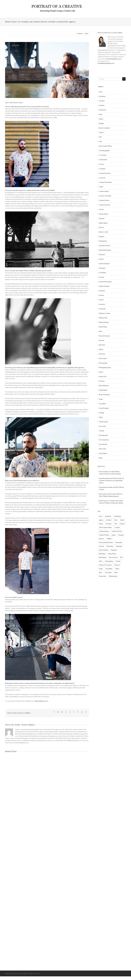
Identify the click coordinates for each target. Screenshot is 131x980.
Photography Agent (105, 368)
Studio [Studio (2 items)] (117, 569)
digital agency (103, 223)
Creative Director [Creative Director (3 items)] (117, 531)
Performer (102, 354)
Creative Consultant (105, 196)
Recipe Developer (104, 395)
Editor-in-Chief (104, 232)
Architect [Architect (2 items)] (109, 520)
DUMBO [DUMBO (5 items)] (109, 539)
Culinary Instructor (105, 205)
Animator (102, 101)
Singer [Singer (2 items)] (101, 569)
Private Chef (103, 377)
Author (101, 119)
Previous (80, 34)
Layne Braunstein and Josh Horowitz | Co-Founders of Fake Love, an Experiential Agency (112, 481)
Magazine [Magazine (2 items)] (114, 550)
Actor (101, 92)
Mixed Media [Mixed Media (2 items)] (112, 554)
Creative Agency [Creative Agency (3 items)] (104, 531)
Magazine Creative (105, 313)
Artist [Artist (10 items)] (116, 520)
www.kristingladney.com (114, 59)
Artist (101, 114)
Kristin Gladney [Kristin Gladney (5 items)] (104, 550)
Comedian (102, 169)
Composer (102, 178)
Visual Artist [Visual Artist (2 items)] (103, 576)
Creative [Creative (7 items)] (117, 528)
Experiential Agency (105, 250)
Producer (102, 381)
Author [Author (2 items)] (101, 524)
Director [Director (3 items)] (101, 539)
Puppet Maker (103, 390)
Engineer (102, 237)
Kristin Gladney (28, 725)
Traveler (102, 431)
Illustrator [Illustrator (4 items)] (119, 546)
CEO (100, 137)
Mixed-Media (103, 327)
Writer (101, 458)
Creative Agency (104, 191)
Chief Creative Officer (106, 146)
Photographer (103, 363)
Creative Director (104, 200)
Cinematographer (104, 151)
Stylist (101, 417)
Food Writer (103, 273)
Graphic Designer (104, 286)
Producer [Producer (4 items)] (117, 565)
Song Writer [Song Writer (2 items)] (109, 569)
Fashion (101, 259)
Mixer (101, 331)
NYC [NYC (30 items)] (121, 557)
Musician (102, 340)
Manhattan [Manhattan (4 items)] (102, 554)
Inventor (102, 295)
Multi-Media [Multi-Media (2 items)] (103, 557)
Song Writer (103, 404)
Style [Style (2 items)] (100, 572)
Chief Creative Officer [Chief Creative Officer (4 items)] (105, 528)
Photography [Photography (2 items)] (109, 561)
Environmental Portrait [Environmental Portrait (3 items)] (106, 543)
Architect (102, 105)
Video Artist (103, 449)
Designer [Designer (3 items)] (121, 535)
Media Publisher (104, 322)
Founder (102, 277)
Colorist (101, 164)
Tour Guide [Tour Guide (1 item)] (108, 572)
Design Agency (104, 214)
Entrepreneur (103, 241)
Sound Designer (104, 408)
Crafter (101, 187)
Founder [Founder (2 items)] (101, 546)
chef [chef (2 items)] (116, 524)
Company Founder (105, 173)
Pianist (101, 372)
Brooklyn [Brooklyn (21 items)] (109, 524)
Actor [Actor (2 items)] (101, 516)
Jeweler (101, 300)
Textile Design (103, 422)
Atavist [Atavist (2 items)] (122, 520)
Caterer (101, 132)
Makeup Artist (103, 318)
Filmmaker (102, 268)
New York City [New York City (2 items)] (113, 557)
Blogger (101, 123)
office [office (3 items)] (101, 561)
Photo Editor (103, 358)
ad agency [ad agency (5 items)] (108, 516)
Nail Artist (102, 345)
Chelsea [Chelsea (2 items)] (122, 524)
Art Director (103, 110)
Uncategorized (103, 435)
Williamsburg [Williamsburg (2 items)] (113, 576)
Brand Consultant (104, 128)
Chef (100, 142)
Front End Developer (105, 282)
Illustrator (102, 291)
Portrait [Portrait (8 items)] (118, 561)
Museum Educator (105, 336)
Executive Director (105, 246)
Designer (102, 218)
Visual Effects (103, 453)
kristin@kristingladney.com (106, 63)
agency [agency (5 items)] (101, 520)
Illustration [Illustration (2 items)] (110, 546)
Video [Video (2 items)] (116, 572)
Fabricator (102, 255)
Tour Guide (102, 426)
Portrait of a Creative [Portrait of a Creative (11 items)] (105, 565)
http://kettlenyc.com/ (41, 701)
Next (86, 34)
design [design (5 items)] (114, 535)
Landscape (102, 309)
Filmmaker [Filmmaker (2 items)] (119, 543)
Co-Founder (103, 155)
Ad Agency (102, 96)
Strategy (102, 413)
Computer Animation (105, 182)
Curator (101, 209)
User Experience (104, 440)
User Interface (103, 444)
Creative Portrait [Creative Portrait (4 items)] (104, 535)
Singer (101, 399)
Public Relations (104, 386)
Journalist (102, 304)
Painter (101, 349)
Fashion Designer (104, 264)
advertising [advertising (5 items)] (117, 516)
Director (101, 227)
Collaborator (103, 160)
